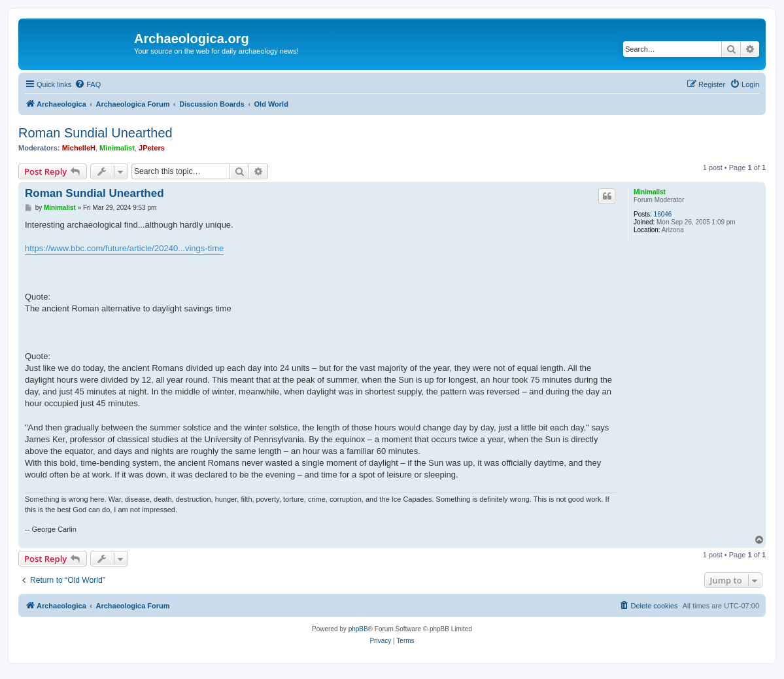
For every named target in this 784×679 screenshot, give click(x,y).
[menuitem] (88, 84)
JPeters (152, 148)
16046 (663, 214)
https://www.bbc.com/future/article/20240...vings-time (124, 248)
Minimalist (117, 148)
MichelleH (79, 148)
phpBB (358, 629)
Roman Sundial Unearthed (95, 133)
